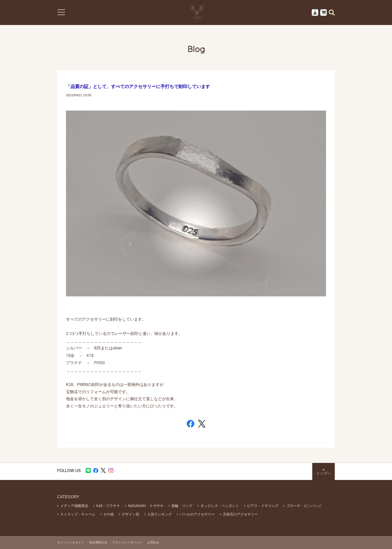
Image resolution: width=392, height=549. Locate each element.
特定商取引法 (98, 542)
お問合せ (153, 542)
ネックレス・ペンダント (220, 506)
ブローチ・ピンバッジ (304, 506)
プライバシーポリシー (127, 542)
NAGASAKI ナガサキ (146, 506)
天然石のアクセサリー (240, 514)
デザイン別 (130, 514)
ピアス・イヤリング (263, 506)
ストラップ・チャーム (78, 514)
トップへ (323, 472)
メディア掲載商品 (74, 506)
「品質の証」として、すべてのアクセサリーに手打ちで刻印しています (138, 86)
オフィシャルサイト (71, 542)
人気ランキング (159, 514)
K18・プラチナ (108, 506)
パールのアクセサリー (197, 514)
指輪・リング (182, 506)
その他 (108, 514)
